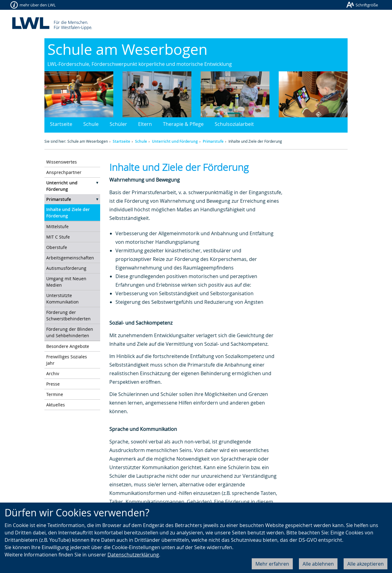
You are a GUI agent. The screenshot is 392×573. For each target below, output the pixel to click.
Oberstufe (57, 247)
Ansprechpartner (64, 172)
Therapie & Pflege (183, 124)
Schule (91, 124)
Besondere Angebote (68, 346)
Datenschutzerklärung (133, 555)
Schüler (118, 124)
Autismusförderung (66, 268)
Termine (55, 394)
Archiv (53, 373)
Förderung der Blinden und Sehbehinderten (70, 332)
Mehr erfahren (272, 564)
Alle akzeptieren (366, 564)
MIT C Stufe (58, 237)
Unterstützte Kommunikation (62, 299)
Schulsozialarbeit (234, 124)
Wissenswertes (62, 162)
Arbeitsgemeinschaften (70, 258)
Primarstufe (213, 141)
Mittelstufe (57, 226)
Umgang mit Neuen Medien (66, 282)
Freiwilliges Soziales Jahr (67, 360)
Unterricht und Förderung (175, 141)
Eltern (145, 124)
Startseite (61, 124)
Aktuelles (56, 405)
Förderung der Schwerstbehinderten (68, 315)
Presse (53, 384)
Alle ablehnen (318, 564)
